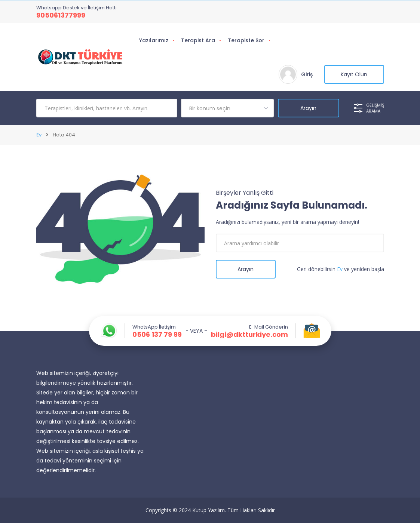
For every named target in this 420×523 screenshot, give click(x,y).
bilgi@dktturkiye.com (249, 335)
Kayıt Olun (354, 74)
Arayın (246, 269)
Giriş (307, 74)
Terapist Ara (198, 40)
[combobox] (227, 108)
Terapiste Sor (246, 40)
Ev (39, 135)
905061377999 (61, 15)
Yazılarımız (154, 40)
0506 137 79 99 (157, 335)
